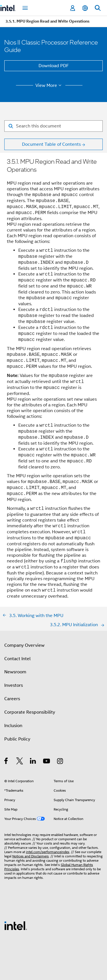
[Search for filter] (53, 126)
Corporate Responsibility (30, 712)
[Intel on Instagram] (60, 762)
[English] (85, 8)
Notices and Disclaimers (31, 856)
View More (49, 85)
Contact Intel (17, 659)
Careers (12, 699)
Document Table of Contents (51, 144)
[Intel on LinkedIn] (33, 762)
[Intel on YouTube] (47, 762)
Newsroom (15, 672)
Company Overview (24, 645)
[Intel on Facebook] (6, 762)
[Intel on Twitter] (20, 762)
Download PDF (54, 66)
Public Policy (17, 739)
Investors (14, 685)
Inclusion (13, 726)
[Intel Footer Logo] (16, 925)
